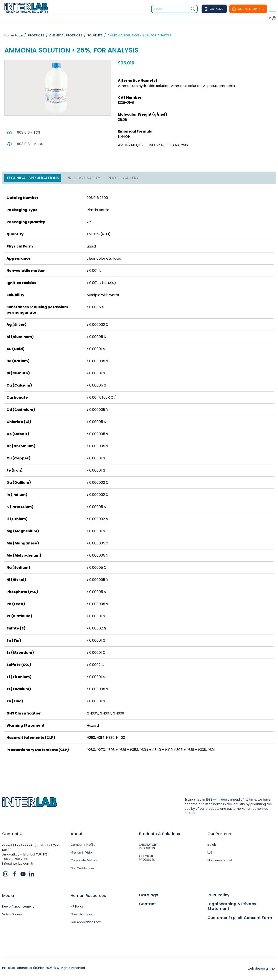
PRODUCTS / (38, 35)
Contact (147, 904)
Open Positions (82, 915)
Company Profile (83, 845)
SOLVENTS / (97, 35)
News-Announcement (19, 907)
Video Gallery (12, 915)
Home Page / (16, 35)
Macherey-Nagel (220, 861)
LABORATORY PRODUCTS (149, 847)
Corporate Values (84, 861)
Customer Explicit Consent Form (240, 918)
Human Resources (88, 896)
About (77, 834)
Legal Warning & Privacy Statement (232, 906)
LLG (210, 853)
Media (8, 896)
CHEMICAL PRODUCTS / (68, 35)
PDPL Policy (218, 895)
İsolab (212, 845)
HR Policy (77, 907)
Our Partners (220, 834)
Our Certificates (83, 869)
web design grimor (262, 969)
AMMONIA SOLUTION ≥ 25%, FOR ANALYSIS (139, 35)
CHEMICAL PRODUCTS (147, 859)
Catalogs (149, 895)
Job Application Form (87, 923)
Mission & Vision (82, 853)
